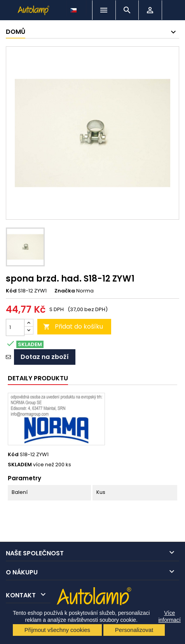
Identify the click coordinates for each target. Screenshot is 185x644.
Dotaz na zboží (45, 357)
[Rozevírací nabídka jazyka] (74, 8)
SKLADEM (20, 465)
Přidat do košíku (73, 326)
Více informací (169, 616)
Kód (11, 291)
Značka (65, 291)
